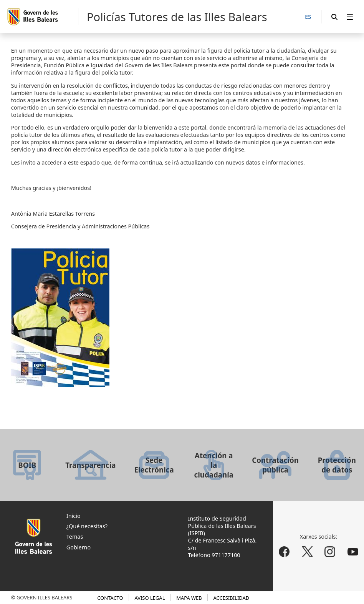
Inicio (74, 516)
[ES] (308, 17)
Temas (75, 537)
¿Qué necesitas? (87, 526)
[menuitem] (350, 17)
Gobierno (79, 547)
